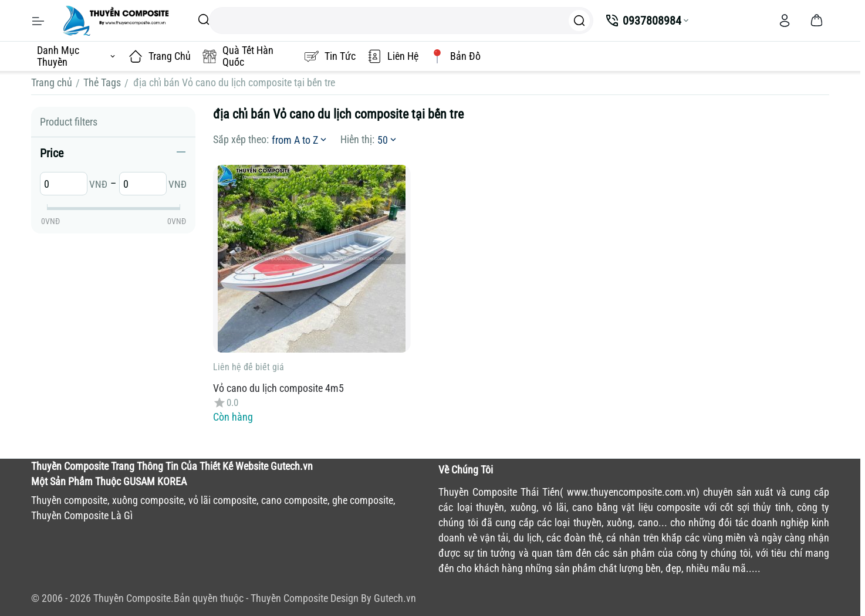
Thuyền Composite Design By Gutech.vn (333, 598)
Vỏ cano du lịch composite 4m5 (278, 388)
